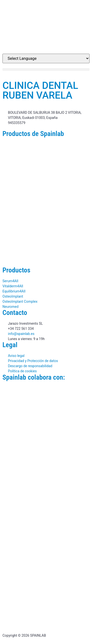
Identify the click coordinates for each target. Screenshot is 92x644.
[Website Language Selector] (46, 58)
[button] (46, 69)
